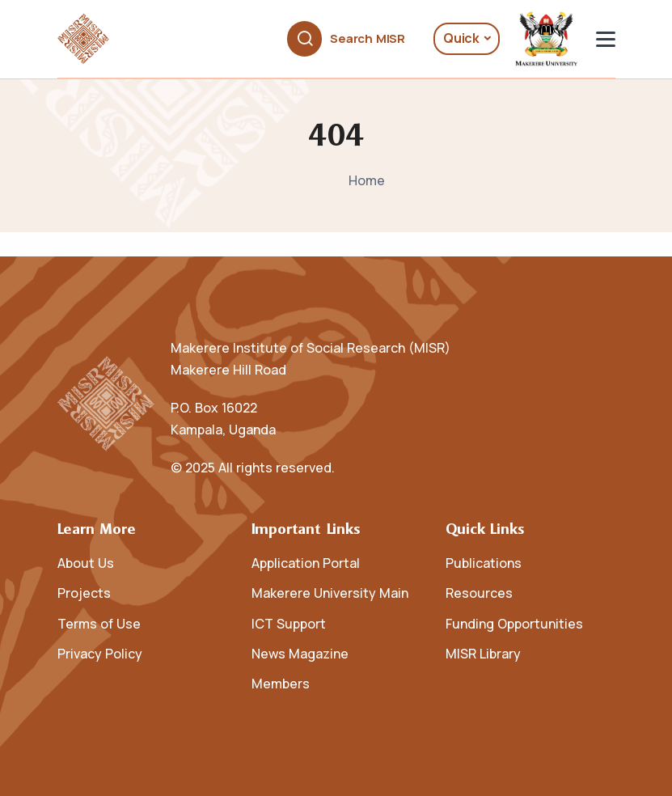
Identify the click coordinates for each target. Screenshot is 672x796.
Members (281, 684)
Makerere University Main (330, 593)
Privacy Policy (100, 654)
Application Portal (306, 563)
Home (367, 180)
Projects (84, 593)
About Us (86, 563)
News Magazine (300, 654)
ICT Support (289, 624)
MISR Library (483, 654)
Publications (484, 563)
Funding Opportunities (514, 624)
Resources (479, 593)
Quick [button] (461, 38)
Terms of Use (99, 624)
